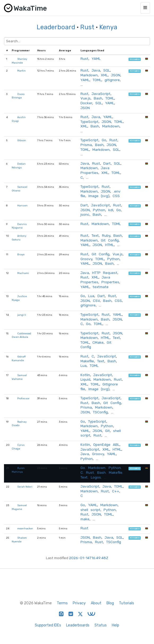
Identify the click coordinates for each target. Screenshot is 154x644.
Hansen (22, 205)
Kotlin (85, 375)
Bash (98, 98)
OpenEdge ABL (106, 444)
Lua (91, 296)
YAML (96, 59)
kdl (111, 210)
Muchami (23, 273)
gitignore (112, 80)
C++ (116, 491)
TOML (97, 80)
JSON (116, 75)
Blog (110, 603)
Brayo (21, 254)
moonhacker (25, 528)
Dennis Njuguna (19, 226)
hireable (135, 59)
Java (96, 70)
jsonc (85, 214)
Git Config (110, 240)
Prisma (86, 145)
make (85, 519)
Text (95, 235)
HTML (110, 245)
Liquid (85, 379)
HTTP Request (105, 273)
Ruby (106, 235)
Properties (110, 282)
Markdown (89, 75)
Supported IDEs (48, 625)
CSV (96, 301)
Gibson (22, 140)
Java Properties (95, 170)
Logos (96, 477)
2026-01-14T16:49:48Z (89, 558)
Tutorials (127, 603)
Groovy (86, 259)
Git (108, 431)
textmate (101, 287)
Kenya (108, 27)
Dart (107, 163)
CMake (98, 342)
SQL (107, 70)
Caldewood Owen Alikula (21, 335)
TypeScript (89, 122)
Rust (87, 27)
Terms (62, 603)
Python (99, 210)
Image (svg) (99, 196)
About (96, 603)
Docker (86, 103)
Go (104, 140)
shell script (90, 510)
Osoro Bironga (18, 96)
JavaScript (101, 94)
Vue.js (85, 98)
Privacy (79, 603)
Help (115, 625)
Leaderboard (56, 27)
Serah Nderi (25, 487)
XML (104, 75)
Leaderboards (78, 625)
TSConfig (100, 412)
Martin (22, 71)
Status (101, 625)
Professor (23, 398)
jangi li (22, 315)
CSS (116, 196)
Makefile (87, 361)
